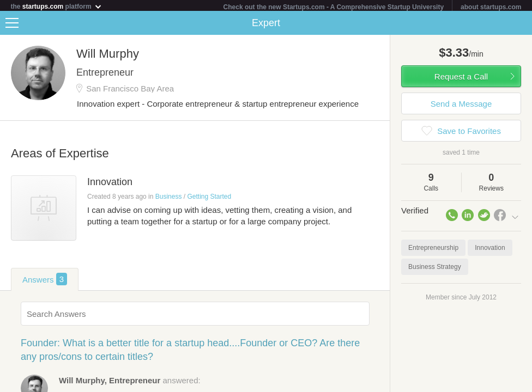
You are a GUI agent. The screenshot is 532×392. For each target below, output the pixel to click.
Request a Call (461, 79)
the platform (57, 6)
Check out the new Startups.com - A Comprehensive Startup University (334, 7)
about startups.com (491, 7)
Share (521, 25)
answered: (130, 382)
